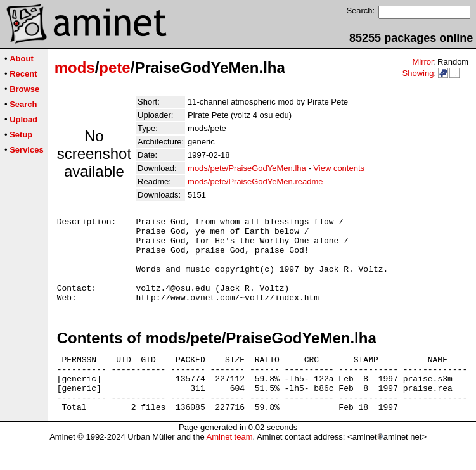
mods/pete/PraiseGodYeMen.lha (247, 168)
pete (114, 67)
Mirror (423, 62)
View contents (339, 168)
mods (75, 67)
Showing (418, 73)
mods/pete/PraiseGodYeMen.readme (255, 181)
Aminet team (229, 465)
